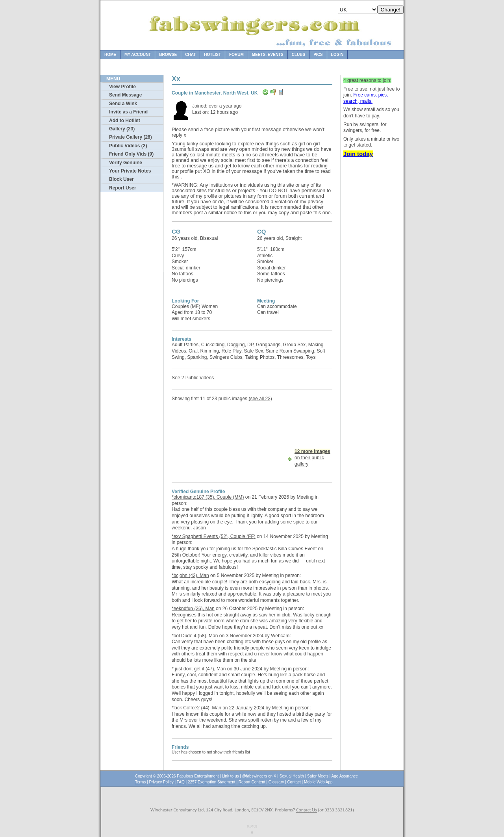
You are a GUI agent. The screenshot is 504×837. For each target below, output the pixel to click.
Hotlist (212, 55)
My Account (138, 55)
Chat (190, 55)
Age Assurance (345, 776)
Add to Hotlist (125, 121)
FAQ (181, 782)
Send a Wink (123, 104)
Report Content (252, 782)
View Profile (122, 87)
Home (110, 55)
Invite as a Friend (128, 112)
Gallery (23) (122, 129)
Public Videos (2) (128, 146)
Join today (358, 154)
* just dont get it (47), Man (199, 669)
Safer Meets (318, 776)
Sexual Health (292, 776)
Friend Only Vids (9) (131, 154)
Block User (121, 179)
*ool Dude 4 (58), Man (195, 636)
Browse (168, 55)
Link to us (231, 776)
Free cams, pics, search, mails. (366, 98)
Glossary (276, 782)
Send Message (125, 95)
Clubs (298, 55)
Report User (123, 188)
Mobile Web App (318, 782)
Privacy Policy (161, 782)
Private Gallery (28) (131, 137)
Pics (318, 55)
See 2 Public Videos (193, 378)
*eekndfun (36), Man (193, 609)
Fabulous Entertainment (198, 776)
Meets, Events (268, 55)
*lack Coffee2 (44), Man (196, 708)
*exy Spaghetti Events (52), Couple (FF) (214, 536)
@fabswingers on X (259, 776)
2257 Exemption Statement (212, 782)
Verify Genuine (126, 163)
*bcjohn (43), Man (190, 575)
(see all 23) (260, 399)
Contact (294, 782)
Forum (236, 55)
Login (337, 55)
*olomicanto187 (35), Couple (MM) (208, 497)
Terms (140, 782)
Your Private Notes (130, 171)
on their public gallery (312, 457)
